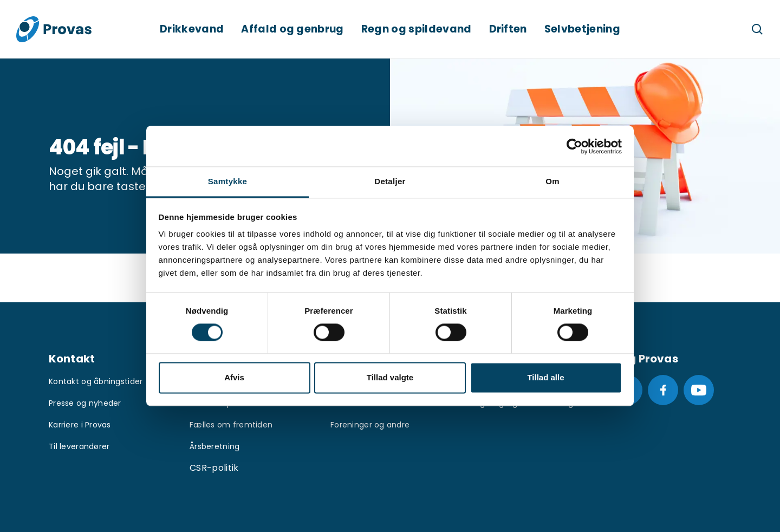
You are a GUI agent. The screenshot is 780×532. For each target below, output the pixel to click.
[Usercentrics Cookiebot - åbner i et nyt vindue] (574, 146)
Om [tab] (552, 181)
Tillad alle (545, 377)
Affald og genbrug (292, 29)
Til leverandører (79, 446)
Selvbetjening (582, 29)
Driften (508, 29)
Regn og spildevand (417, 29)
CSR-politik (214, 468)
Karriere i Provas (80, 425)
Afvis (234, 377)
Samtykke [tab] (227, 181)
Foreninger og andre (370, 425)
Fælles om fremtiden (231, 425)
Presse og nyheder (85, 403)
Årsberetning (214, 446)
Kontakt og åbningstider (96, 381)
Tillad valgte (390, 377)
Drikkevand (192, 29)
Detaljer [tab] (390, 181)
